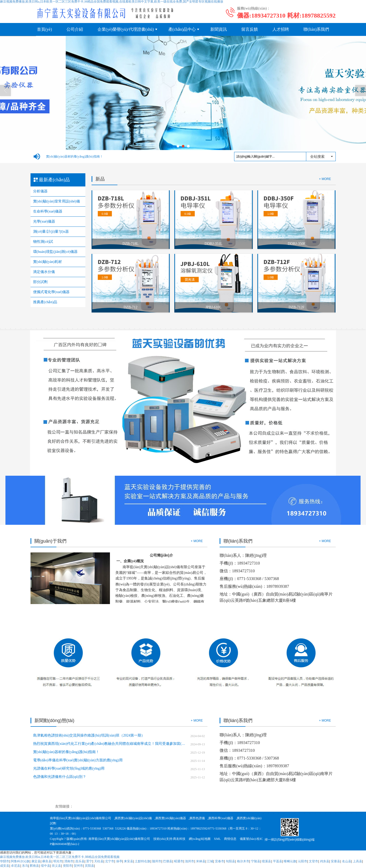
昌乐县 (80, 861)
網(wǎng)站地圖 (200, 839)
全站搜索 (317, 157)
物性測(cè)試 (43, 242)
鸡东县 (325, 861)
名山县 (347, 861)
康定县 (36, 861)
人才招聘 (281, 29)
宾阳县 (89, 866)
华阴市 (5, 861)
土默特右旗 (143, 861)
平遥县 (278, 861)
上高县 (357, 861)
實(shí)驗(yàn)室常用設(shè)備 (57, 201)
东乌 (25, 866)
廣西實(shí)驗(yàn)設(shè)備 (133, 818)
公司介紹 (75, 29)
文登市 (313, 861)
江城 (210, 861)
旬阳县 (230, 861)
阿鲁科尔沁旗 (20, 861)
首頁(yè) (44, 29)
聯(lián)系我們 (316, 29)
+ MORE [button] (197, 541)
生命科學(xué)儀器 (48, 211)
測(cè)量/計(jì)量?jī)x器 (51, 232)
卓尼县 (16, 866)
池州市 (190, 861)
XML (217, 839)
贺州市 (78, 866)
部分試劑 (40, 282)
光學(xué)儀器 (44, 221)
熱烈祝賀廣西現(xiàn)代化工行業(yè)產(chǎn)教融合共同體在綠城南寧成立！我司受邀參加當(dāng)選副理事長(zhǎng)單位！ (110, 744)
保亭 (119, 861)
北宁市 (110, 861)
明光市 (58, 861)
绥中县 (46, 866)
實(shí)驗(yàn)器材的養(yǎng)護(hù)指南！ (66, 752)
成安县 (5, 866)
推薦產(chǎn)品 (45, 302)
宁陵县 (256, 861)
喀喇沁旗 (290, 861)
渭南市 (69, 861)
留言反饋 (250, 29)
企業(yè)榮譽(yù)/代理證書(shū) (126, 29)
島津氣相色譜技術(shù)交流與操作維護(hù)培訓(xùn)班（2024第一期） (89, 735)
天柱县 (99, 861)
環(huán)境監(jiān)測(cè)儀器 (55, 252)
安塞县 (335, 861)
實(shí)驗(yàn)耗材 (47, 262)
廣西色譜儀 (197, 818)
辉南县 (34, 866)
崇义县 (56, 866)
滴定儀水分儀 (44, 272)
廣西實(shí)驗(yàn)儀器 (171, 818)
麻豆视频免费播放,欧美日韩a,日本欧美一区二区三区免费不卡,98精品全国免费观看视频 (60, 857)
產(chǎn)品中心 (182, 29)
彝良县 (47, 861)
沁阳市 (303, 861)
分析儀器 (40, 191)
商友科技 (179, 839)
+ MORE (325, 179)
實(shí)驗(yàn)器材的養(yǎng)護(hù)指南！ (74, 157)
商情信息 (230, 839)
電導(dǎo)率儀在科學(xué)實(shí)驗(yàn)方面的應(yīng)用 (78, 760)
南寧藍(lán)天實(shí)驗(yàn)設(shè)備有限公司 (81, 818)
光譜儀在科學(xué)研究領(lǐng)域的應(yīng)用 (69, 768)
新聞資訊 (219, 29)
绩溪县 (266, 861)
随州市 (157, 861)
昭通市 (179, 861)
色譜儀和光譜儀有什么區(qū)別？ (60, 777)
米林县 (201, 861)
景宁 (89, 861)
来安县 (129, 861)
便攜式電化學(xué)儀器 (51, 292)
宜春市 (220, 861)
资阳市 (68, 866)
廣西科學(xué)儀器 (221, 818)
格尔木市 (243, 861)
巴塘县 (168, 861)
